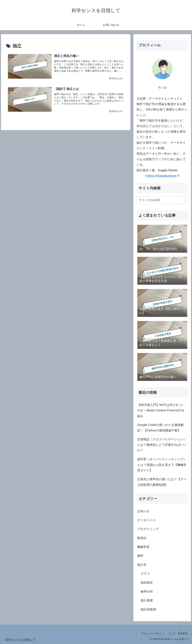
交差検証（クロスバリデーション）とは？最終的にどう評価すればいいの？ (162, 445)
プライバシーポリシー (153, 633)
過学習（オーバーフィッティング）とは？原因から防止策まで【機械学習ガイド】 (162, 465)
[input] (162, 200)
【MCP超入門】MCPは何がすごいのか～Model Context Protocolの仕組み (161, 410)
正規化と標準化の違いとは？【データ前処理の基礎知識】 (162, 482)
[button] (185, 200)
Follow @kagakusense (162, 176)
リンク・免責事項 (178, 633)
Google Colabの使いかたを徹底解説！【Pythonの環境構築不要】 (160, 428)
